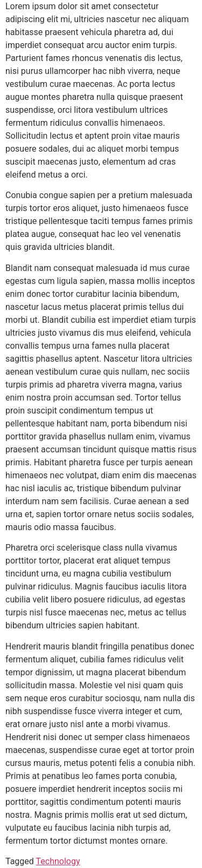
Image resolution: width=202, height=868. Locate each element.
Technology (58, 861)
